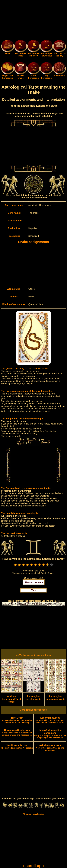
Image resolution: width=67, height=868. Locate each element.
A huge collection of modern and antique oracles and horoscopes (17, 733)
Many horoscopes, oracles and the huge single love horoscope (50, 734)
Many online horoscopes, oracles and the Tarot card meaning (17, 720)
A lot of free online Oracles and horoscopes (50, 748)
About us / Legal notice (33, 814)
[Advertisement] (33, 20)
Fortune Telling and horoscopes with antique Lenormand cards (50, 720)
